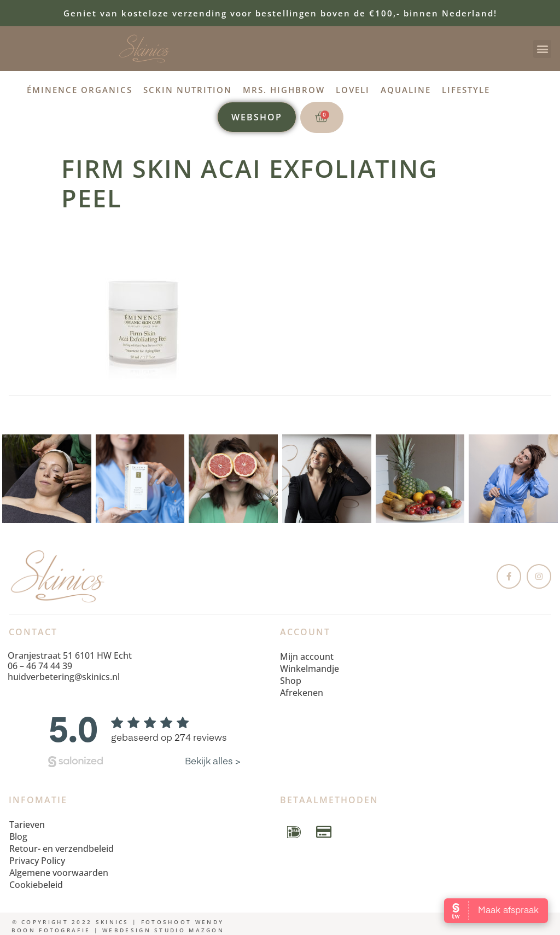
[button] (542, 49)
